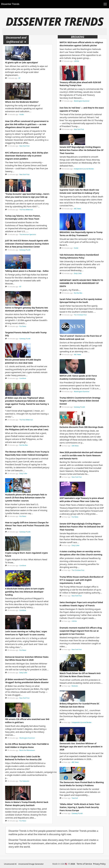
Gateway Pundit (25, 250)
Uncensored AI (10, 864)
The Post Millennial (26, 210)
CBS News (75, 446)
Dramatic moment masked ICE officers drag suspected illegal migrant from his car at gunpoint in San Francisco (81, 631)
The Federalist (24, 781)
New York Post (24, 146)
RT (19, 78)
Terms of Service (84, 864)
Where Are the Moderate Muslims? (22, 102)
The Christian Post (80, 315)
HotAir (22, 114)
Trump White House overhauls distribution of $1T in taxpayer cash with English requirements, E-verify (81, 580)
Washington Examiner (27, 738)
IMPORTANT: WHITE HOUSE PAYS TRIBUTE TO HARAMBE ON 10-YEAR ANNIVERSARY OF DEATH (81, 283)
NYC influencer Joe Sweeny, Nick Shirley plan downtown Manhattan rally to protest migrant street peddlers (27, 156)
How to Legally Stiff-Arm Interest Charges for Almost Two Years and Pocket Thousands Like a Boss (27, 526)
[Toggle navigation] (105, 4)
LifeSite (76, 61)
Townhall (75, 798)
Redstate (75, 686)
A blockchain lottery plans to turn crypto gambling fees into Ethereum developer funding (25, 592)
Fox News (23, 326)
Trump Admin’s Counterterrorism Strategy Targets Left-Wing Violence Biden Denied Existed (80, 401)
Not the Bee (24, 445)
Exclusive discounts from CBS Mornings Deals (81, 427)
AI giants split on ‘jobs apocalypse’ (22, 62)
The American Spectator (28, 234)
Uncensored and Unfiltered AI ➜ (16, 40)
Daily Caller (23, 473)
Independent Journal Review (84, 169)
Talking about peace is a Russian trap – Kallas (27, 271)
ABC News (77, 209)
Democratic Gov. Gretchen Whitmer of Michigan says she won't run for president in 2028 (81, 746)
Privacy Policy (99, 864)
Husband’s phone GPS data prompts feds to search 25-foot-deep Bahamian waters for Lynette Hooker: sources (26, 498)
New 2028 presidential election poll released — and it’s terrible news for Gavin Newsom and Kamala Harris (81, 455)
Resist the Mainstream (27, 750)
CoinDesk (23, 378)
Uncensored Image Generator (31, 864)
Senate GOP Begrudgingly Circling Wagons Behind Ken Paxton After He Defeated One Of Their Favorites (81, 150)
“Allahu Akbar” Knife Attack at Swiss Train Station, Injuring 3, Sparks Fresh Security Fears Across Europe (80, 807)
